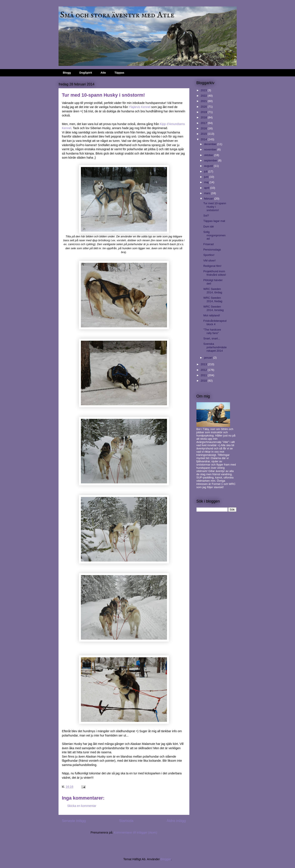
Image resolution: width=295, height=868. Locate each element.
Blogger (166, 859)
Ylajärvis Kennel (140, 107)
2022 (204, 96)
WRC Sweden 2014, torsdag (214, 308)
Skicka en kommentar (82, 806)
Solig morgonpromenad (214, 235)
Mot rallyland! (212, 315)
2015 (204, 134)
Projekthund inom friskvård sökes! (215, 273)
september (211, 160)
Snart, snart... (212, 338)
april (207, 188)
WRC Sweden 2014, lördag (213, 291)
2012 (204, 370)
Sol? (206, 216)
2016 (204, 128)
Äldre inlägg (176, 821)
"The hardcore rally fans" (212, 331)
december (211, 144)
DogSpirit (86, 73)
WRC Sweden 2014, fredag (213, 299)
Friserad (209, 244)
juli (206, 171)
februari (209, 199)
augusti (209, 166)
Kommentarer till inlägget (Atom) (136, 832)
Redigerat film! (212, 266)
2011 (204, 375)
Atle (103, 73)
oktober (209, 155)
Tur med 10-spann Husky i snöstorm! (215, 207)
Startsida (126, 821)
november (211, 149)
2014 (204, 139)
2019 (204, 112)
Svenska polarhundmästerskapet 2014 (215, 347)
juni (207, 177)
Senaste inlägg (74, 821)
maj (207, 182)
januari (209, 358)
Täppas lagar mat (214, 221)
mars (208, 193)
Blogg (67, 73)
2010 (204, 381)
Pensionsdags (212, 250)
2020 (204, 107)
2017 (204, 123)
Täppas (119, 73)
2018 (204, 117)
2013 (204, 364)
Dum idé (209, 227)
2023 (204, 90)
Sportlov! (209, 255)
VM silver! (209, 261)
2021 (204, 101)
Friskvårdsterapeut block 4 (215, 323)
